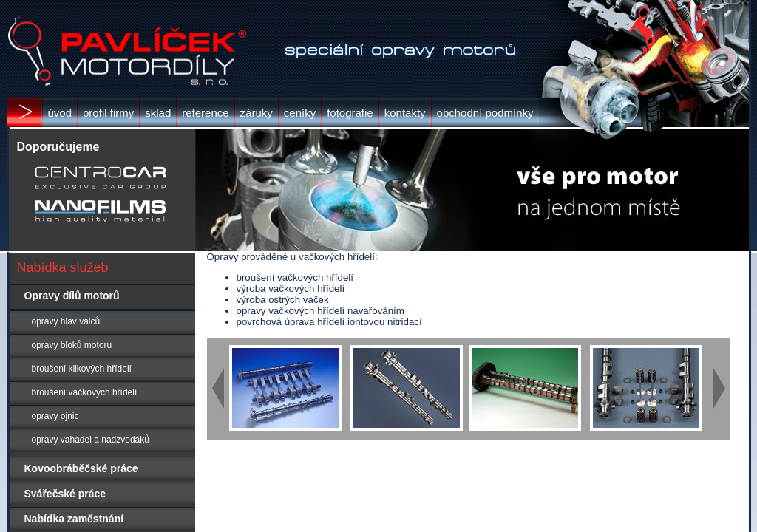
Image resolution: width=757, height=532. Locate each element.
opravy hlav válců (55, 321)
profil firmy (108, 113)
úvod (60, 113)
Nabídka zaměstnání (67, 519)
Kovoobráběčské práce (74, 468)
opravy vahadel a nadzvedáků (79, 440)
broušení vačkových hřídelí (74, 392)
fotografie (350, 113)
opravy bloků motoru (61, 345)
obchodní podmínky (485, 113)
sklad (158, 113)
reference (205, 113)
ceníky (300, 113)
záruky (257, 113)
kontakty (405, 113)
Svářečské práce (58, 494)
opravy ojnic (44, 416)
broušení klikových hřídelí (71, 369)
